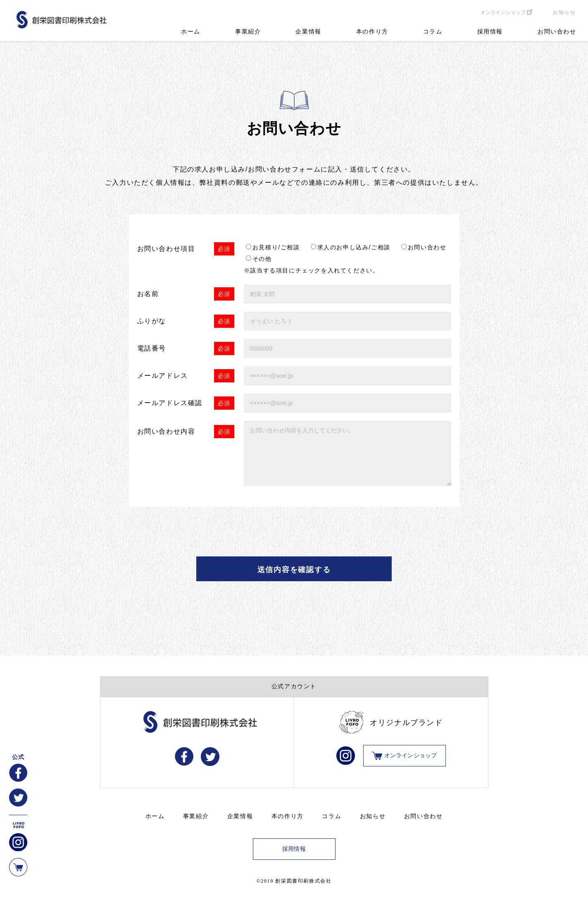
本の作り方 (372, 32)
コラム (433, 32)
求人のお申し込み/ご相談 (354, 247)
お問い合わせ (557, 32)
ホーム (191, 32)
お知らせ (564, 12)
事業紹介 (248, 32)
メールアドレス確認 (170, 403)
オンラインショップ (503, 12)
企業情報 (308, 32)
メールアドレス (163, 376)
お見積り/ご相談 (276, 247)
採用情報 (490, 32)
